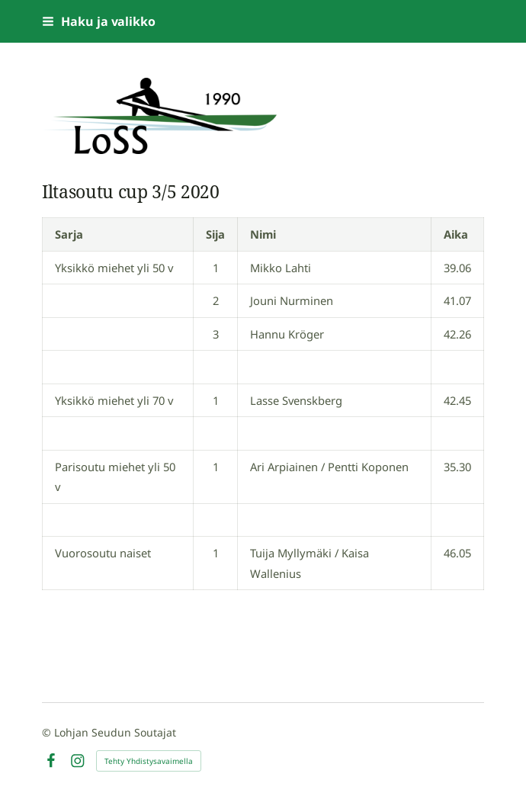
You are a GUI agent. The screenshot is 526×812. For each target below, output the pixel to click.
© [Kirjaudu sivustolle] (48, 732)
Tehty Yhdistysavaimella (149, 761)
